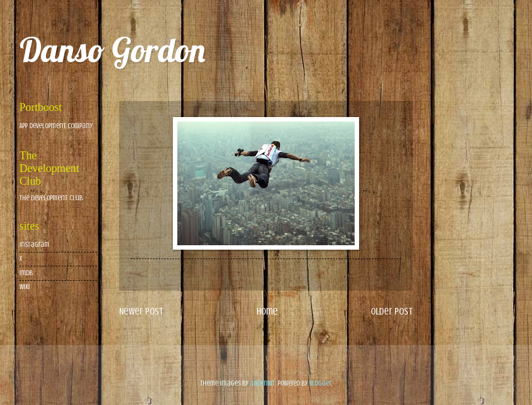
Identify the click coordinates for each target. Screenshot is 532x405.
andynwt (262, 383)
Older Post (392, 311)
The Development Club (51, 198)
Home (267, 311)
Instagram (34, 245)
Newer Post (141, 311)
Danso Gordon (112, 50)
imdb (26, 273)
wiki (25, 287)
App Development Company (56, 126)
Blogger (320, 383)
